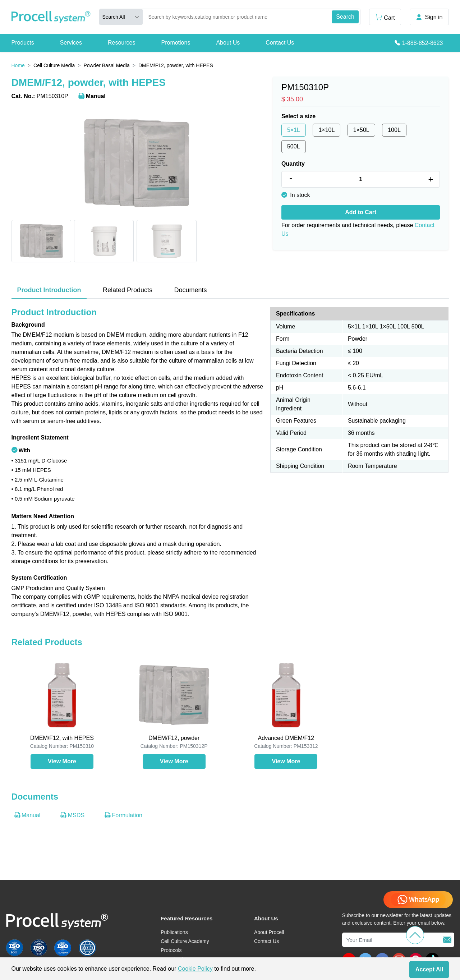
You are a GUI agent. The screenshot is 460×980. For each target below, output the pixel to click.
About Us (228, 43)
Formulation (123, 815)
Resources (121, 43)
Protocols (171, 950)
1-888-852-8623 (423, 43)
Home (18, 65)
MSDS (72, 815)
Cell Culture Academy (185, 941)
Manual (92, 96)
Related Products (128, 290)
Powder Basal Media (106, 65)
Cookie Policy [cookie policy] (195, 969)
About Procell (269, 932)
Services (71, 43)
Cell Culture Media (54, 65)
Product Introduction (49, 290)
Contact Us (280, 43)
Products (23, 43)
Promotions (176, 43)
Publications (174, 932)
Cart (385, 17)
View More (62, 761)
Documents (190, 290)
